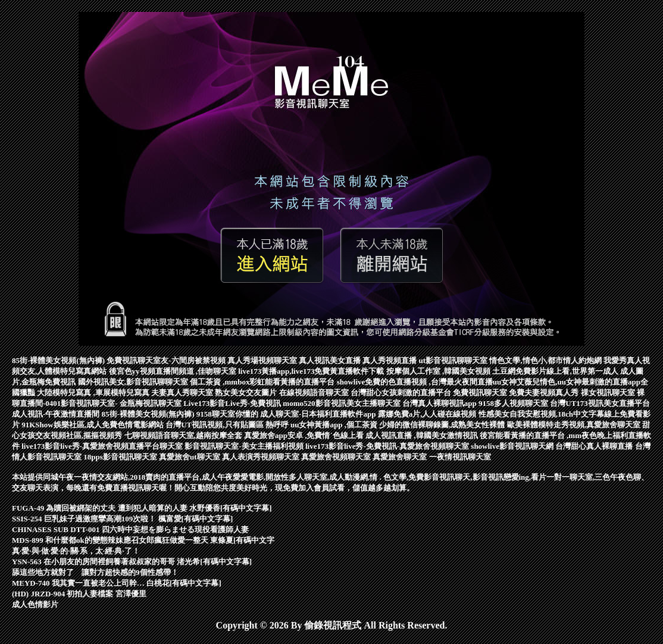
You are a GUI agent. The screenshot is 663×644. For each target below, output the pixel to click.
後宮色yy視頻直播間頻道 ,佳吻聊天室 (174, 371)
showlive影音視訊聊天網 (513, 446)
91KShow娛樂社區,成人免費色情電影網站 (93, 425)
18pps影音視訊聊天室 (121, 457)
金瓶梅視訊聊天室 (151, 403)
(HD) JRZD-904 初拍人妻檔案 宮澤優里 (79, 594)
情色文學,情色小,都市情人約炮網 (546, 360)
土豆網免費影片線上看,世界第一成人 (556, 371)
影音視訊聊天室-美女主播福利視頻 (245, 446)
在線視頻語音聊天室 (315, 393)
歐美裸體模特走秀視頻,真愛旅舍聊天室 (575, 425)
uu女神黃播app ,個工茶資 (335, 425)
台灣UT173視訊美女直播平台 (600, 403)
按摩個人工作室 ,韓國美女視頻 (440, 371)
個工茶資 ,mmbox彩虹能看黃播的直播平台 (263, 382)
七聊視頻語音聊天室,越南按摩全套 (184, 435)
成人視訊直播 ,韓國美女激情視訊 (423, 435)
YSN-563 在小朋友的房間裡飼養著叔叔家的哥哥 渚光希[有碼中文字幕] (132, 562)
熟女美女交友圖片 (247, 393)
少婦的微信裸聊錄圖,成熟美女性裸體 (443, 425)
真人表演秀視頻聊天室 (262, 457)
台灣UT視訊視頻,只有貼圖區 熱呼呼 (228, 425)
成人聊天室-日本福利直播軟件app (319, 414)
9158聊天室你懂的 (228, 414)
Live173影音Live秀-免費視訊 (233, 403)
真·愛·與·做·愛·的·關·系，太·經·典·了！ (76, 551)
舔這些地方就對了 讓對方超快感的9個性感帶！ (95, 572)
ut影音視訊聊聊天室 (454, 360)
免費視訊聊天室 (481, 393)
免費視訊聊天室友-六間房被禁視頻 (167, 360)
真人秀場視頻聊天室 (263, 360)
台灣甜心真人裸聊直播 (595, 446)
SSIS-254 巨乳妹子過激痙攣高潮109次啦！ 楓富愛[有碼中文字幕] (122, 519)
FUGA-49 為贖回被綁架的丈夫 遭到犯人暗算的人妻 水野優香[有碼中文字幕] (142, 508)
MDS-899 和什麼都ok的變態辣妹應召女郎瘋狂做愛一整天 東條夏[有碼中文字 (143, 540)
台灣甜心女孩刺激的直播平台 (402, 393)
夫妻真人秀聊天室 (183, 393)
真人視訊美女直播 (331, 360)
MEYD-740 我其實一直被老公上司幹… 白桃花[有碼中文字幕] (117, 583)
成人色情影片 (35, 604)
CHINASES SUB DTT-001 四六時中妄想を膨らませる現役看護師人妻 (130, 529)
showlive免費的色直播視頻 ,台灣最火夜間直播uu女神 (427, 382)
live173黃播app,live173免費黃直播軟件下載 (312, 371)
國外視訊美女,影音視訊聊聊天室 (134, 382)
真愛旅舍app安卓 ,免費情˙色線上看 (305, 435)
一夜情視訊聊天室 (460, 457)
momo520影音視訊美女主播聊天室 (342, 403)
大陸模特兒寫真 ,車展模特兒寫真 (94, 393)
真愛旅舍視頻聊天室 (337, 457)
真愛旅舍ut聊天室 (190, 457)
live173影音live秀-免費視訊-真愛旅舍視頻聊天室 (388, 446)
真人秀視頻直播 (390, 360)
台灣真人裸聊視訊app (440, 403)
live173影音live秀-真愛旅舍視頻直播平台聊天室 (103, 446)
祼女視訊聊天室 (609, 393)
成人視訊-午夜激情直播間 (57, 414)
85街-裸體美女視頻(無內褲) (59, 360)
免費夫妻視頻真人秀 (545, 393)
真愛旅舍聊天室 (401, 457)
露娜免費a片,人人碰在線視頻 (428, 414)
